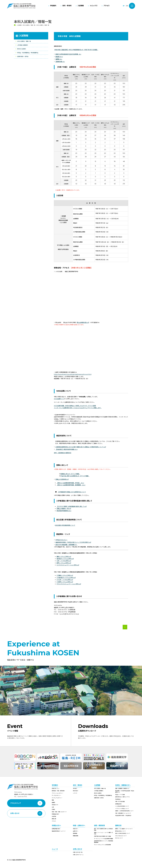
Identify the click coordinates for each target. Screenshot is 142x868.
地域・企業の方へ (79, 825)
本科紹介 (75, 789)
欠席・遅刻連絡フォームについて (123, 813)
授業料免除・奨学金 (23, 56)
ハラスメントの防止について (122, 809)
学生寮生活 (118, 799)
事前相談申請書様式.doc (64, 511)
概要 (53, 800)
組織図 (53, 803)
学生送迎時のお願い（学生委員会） (124, 816)
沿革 (53, 807)
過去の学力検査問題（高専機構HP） (67, 545)
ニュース (55, 849)
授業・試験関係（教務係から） (123, 789)
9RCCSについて (119, 838)
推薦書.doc (59, 59)
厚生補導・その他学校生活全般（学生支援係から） (125, 792)
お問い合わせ (78, 849)
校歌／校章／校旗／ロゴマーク (59, 812)
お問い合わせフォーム (78, 855)
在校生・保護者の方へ (123, 785)
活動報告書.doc (60, 62)
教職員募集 (76, 836)
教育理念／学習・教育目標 (58, 791)
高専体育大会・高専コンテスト (123, 797)
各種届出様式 (118, 804)
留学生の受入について (120, 831)
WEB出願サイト (59, 399)
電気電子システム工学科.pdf (65, 559)
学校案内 (55, 785)
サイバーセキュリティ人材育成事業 (102, 845)
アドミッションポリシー (58, 793)
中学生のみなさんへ (61, 540)
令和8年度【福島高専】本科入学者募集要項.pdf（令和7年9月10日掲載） (76, 50)
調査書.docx (59, 57)
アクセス (54, 821)
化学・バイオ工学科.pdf (64, 561)
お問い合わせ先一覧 (78, 852)
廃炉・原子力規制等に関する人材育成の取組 (104, 829)
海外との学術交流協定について (123, 833)
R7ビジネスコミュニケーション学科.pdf (69, 584)
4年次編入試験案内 (23, 45)
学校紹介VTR (55, 805)
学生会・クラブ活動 (120, 795)
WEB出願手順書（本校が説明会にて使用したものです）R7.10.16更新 (75, 406)
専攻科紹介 (76, 791)
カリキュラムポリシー (57, 798)
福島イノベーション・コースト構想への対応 (103, 833)
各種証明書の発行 (56, 829)
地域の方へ (76, 829)
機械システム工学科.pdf (64, 557)
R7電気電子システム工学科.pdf (66, 578)
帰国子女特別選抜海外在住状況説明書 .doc (68, 54)
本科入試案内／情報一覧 (24, 41)
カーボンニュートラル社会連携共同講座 (104, 839)
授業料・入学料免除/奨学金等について (124, 811)
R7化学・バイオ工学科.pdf (65, 580)
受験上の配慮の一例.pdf (64, 509)
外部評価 (54, 816)
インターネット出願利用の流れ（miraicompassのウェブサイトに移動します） (78, 408)
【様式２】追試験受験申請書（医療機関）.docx (71, 485)
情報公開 (54, 819)
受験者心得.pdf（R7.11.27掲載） (70, 474)
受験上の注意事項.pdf (62, 479)
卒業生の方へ (56, 825)
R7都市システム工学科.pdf (65, 582)
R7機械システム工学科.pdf (65, 575)
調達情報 (75, 833)
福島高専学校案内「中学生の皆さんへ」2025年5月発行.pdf (73, 542)
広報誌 (53, 809)
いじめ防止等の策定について (122, 806)
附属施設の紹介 (55, 814)
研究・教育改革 (99, 825)
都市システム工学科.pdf (64, 563)
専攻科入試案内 (22, 49)
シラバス (75, 793)
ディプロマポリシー (56, 795)
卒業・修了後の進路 (120, 802)
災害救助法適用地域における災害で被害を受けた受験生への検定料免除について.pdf (81, 447)
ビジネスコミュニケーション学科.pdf (68, 565)
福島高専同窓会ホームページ (59, 831)
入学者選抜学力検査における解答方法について (72, 492)
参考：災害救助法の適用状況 (63, 453)
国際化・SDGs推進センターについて (124, 829)
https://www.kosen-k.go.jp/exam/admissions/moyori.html (73, 374)
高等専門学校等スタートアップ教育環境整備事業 (104, 842)
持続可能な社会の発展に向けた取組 (102, 836)
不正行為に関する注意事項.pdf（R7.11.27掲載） (75, 476)
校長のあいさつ (55, 789)
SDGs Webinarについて (121, 836)
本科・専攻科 (78, 785)
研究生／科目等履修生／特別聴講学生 (28, 53)
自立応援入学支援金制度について (65, 525)
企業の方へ (76, 831)
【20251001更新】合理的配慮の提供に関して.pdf (72, 506)
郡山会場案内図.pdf (83, 323)
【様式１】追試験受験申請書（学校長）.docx (70, 483)
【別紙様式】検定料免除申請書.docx (66, 449)
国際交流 (118, 825)
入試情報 (24, 36)
